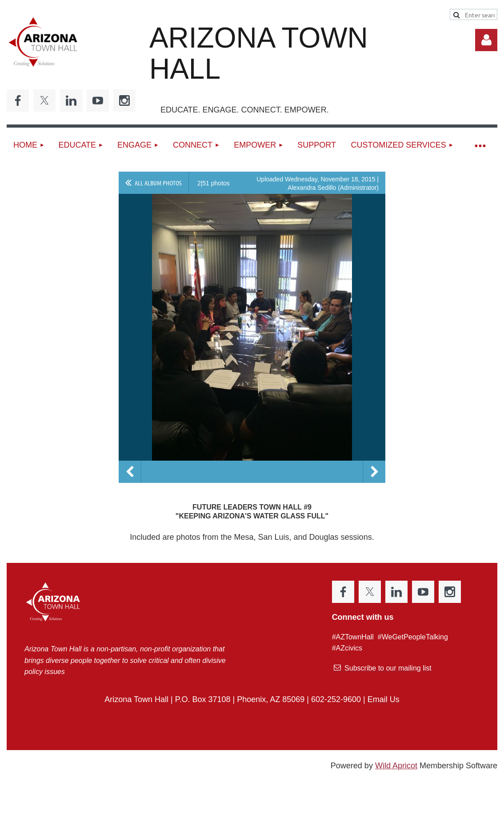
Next (374, 472)
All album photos (158, 183)
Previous (130, 472)
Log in (486, 40)
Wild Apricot (396, 766)
